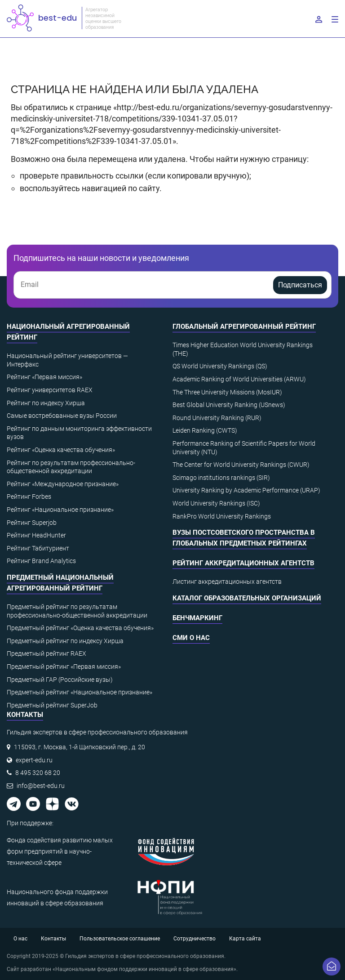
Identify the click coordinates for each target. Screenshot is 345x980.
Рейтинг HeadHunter (36, 535)
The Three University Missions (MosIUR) (227, 392)
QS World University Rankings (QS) (220, 366)
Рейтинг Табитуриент (38, 548)
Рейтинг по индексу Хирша (46, 403)
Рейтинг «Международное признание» (63, 484)
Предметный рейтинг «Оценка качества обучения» (80, 628)
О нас (20, 939)
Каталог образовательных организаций (247, 598)
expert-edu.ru (34, 760)
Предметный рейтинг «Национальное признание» (80, 692)
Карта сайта (245, 939)
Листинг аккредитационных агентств (227, 582)
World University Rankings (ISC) (216, 503)
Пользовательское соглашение (120, 939)
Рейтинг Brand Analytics (41, 561)
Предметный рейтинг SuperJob (52, 705)
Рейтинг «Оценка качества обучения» (61, 450)
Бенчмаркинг (197, 618)
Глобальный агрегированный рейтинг (244, 327)
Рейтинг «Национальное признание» (60, 510)
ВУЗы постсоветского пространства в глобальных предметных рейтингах (244, 538)
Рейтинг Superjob (32, 523)
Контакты (53, 939)
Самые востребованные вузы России (62, 416)
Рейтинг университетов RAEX (50, 390)
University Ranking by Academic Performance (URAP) (246, 490)
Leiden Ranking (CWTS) (205, 430)
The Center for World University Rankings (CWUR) (241, 465)
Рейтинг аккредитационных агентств (243, 563)
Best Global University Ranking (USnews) (229, 405)
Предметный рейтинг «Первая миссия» (64, 667)
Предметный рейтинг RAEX (46, 653)
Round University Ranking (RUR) (217, 418)
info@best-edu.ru (41, 786)
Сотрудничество (195, 939)
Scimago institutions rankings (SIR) (221, 478)
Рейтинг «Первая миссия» (44, 377)
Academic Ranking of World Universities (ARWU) (239, 379)
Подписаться (300, 285)
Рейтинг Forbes (29, 497)
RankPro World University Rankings (222, 516)
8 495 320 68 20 (38, 773)
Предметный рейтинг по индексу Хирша (65, 641)
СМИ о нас (191, 638)
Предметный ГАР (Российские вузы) (60, 680)
